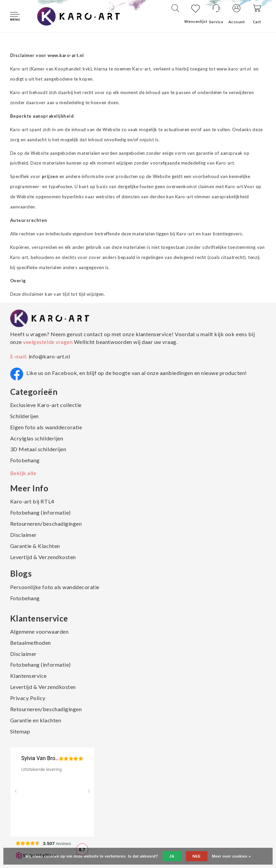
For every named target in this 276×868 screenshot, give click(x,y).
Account (237, 22)
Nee (197, 856)
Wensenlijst (196, 21)
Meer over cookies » (231, 856)
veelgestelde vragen (48, 342)
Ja (172, 856)
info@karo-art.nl (49, 356)
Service (216, 22)
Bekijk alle (23, 473)
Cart (257, 22)
